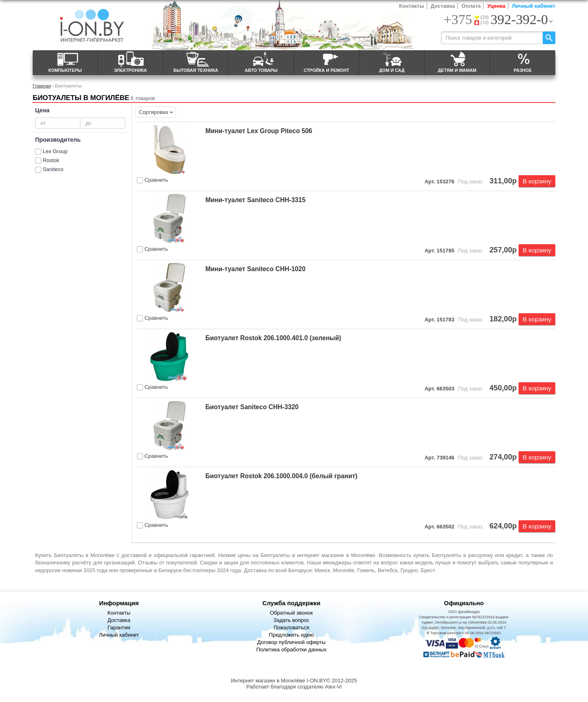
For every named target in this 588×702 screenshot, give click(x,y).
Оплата (471, 6)
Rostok (51, 160)
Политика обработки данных (291, 650)
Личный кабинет (534, 6)
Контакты (411, 6)
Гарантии (119, 627)
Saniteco (53, 169)
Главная (42, 86)
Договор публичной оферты (292, 642)
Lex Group (55, 151)
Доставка (443, 6)
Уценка (496, 6)
